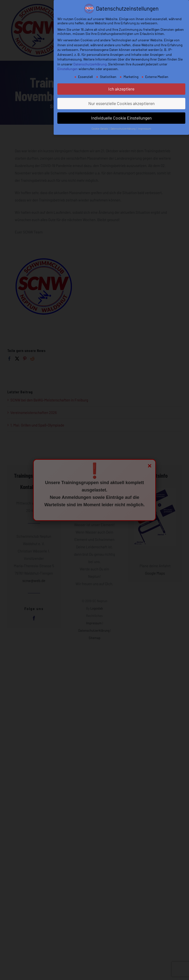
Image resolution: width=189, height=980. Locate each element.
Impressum (145, 129)
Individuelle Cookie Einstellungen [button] (121, 118)
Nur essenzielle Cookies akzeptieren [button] (121, 103)
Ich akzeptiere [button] (121, 89)
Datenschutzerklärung (90, 64)
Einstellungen (68, 69)
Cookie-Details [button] (100, 129)
